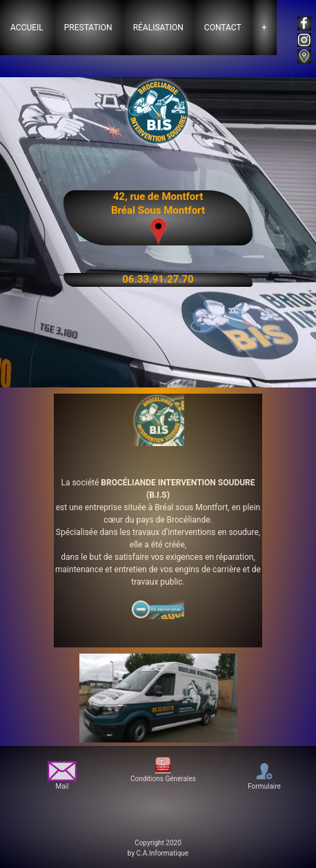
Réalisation (158, 28)
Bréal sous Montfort (191, 507)
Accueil (27, 28)
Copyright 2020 (158, 843)
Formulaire (264, 775)
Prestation (88, 28)
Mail (62, 776)
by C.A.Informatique (158, 853)
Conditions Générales (163, 769)
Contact (223, 28)
